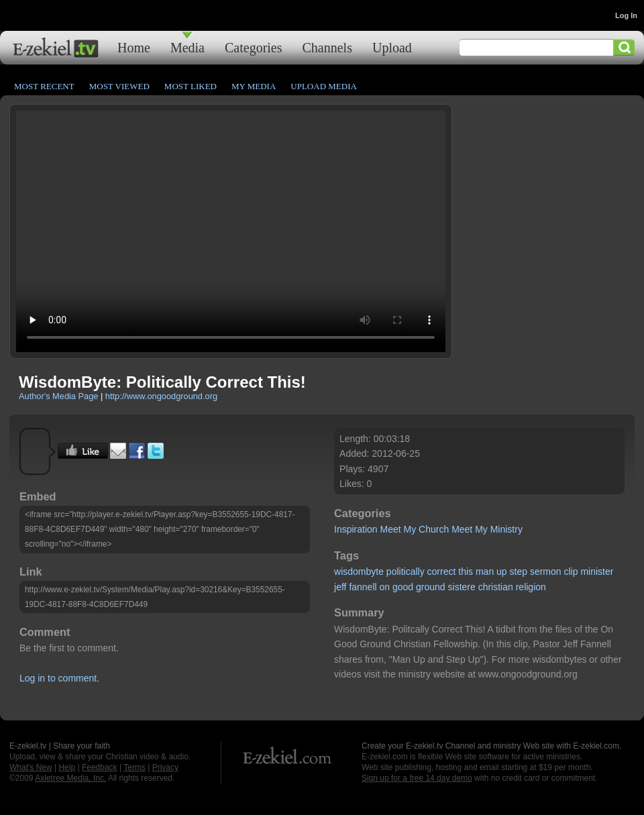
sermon (546, 572)
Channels (327, 47)
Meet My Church (415, 529)
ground (431, 587)
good (403, 587)
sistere (462, 587)
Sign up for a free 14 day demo (417, 778)
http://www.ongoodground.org (161, 396)
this (466, 572)
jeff (340, 587)
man (485, 572)
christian (496, 587)
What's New (31, 767)
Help (67, 767)
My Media (254, 86)
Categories (254, 47)
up (502, 572)
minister (597, 572)
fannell (363, 587)
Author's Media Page (58, 396)
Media (187, 47)
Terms (135, 767)
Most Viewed (119, 86)
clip (571, 572)
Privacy (165, 767)
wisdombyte (359, 572)
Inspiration (356, 529)
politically (406, 572)
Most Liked (191, 86)
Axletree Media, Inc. (70, 778)
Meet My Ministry (487, 529)
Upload (392, 47)
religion (531, 587)
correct (442, 572)
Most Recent (44, 86)
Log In (626, 15)
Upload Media (324, 86)
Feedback (100, 767)
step (519, 572)
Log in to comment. (59, 678)
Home (134, 47)
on (385, 587)
